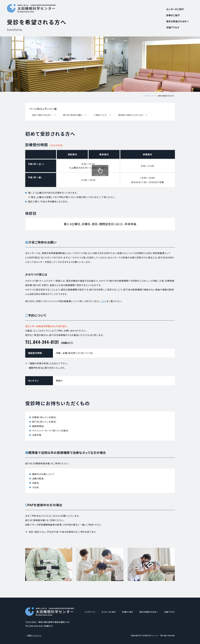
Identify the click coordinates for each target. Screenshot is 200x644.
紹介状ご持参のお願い (72, 115)
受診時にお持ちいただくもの (129, 115)
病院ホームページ (34, 635)
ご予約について (99, 115)
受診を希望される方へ (178, 21)
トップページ (149, 96)
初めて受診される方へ (41, 115)
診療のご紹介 (173, 15)
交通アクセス (173, 27)
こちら (103, 301)
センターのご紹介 (175, 9)
